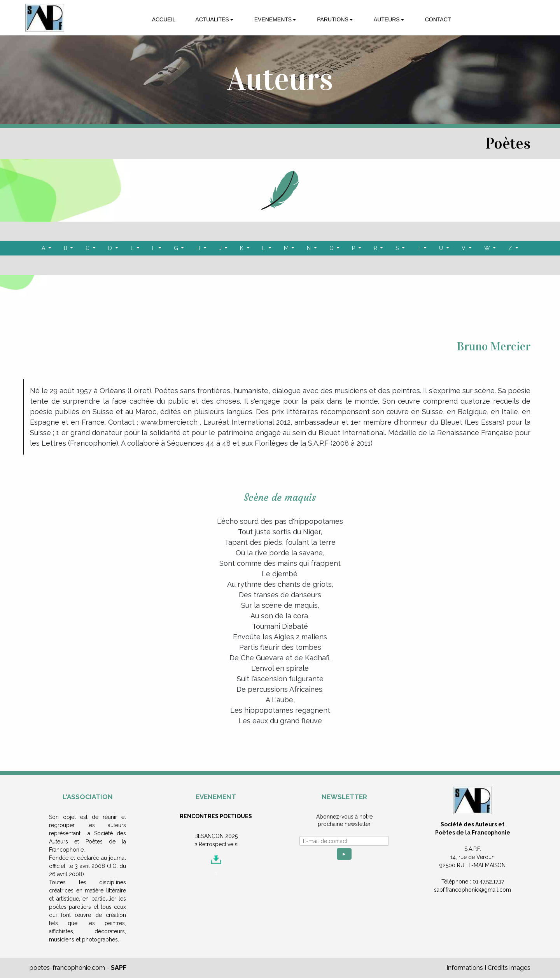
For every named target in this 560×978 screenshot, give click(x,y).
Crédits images (509, 968)
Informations (465, 968)
